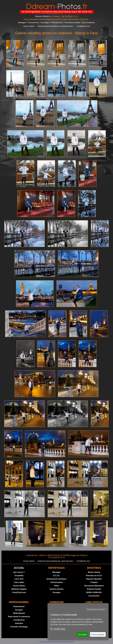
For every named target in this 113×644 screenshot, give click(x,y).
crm (73, 642)
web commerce (66, 642)
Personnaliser (98, 634)
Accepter (82, 634)
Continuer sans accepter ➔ (96, 609)
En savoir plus (58, 629)
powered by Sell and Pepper (48, 642)
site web (59, 642)
